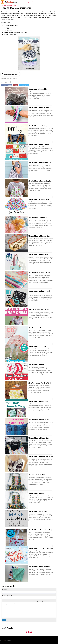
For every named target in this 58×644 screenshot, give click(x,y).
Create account (36, 2)
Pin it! (16, 85)
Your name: (5, 590)
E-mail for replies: (7, 595)
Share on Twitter (24, 85)
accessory (14, 78)
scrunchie (3, 78)
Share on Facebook (7, 85)
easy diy (9, 78)
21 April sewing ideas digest (8, 5)
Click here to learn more (11, 74)
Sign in (29, 2)
